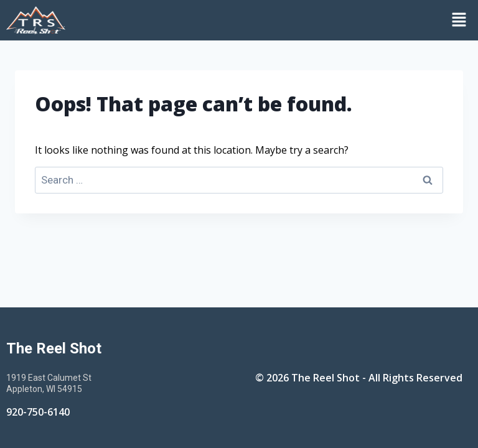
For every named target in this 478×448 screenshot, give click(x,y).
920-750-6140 (38, 412)
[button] (275, 20)
